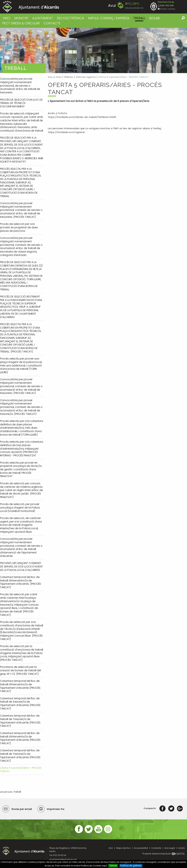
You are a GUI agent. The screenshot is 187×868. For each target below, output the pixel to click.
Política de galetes (131, 866)
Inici (7, 18)
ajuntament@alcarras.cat (63, 859)
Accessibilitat (141, 848)
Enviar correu (168, 9)
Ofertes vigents (86, 77)
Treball (17, 792)
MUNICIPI (21, 18)
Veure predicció (134, 8)
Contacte (156, 848)
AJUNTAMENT (43, 18)
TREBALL (139, 18)
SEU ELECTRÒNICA (70, 18)
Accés (182, 848)
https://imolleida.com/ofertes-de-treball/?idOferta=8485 (82, 117)
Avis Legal (170, 848)
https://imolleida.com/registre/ (66, 132)
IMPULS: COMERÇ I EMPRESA (109, 18)
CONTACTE (52, 23)
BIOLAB (154, 18)
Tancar (113, 866)
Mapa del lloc (123, 848)
